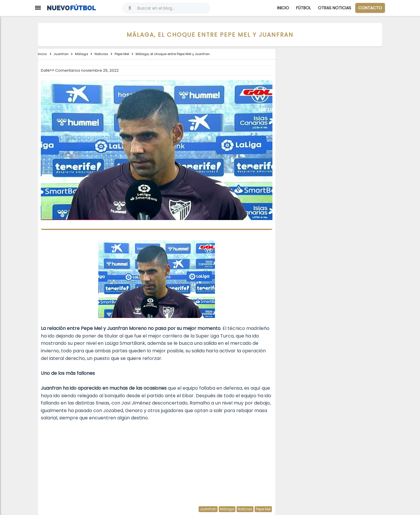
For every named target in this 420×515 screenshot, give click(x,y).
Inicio (283, 8)
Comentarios (68, 70)
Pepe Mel (263, 509)
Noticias (245, 509)
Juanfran (208, 509)
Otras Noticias (335, 8)
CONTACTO (370, 8)
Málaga (227, 509)
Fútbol (303, 8)
